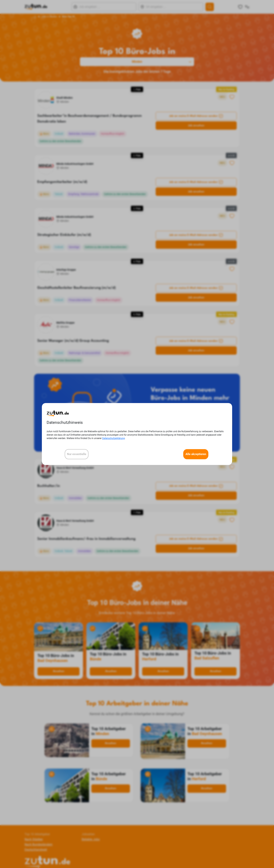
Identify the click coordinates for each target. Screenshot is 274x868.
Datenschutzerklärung (114, 438)
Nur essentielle (77, 454)
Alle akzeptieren (196, 454)
